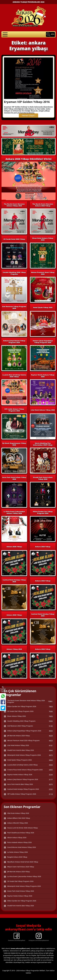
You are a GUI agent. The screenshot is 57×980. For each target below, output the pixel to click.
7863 (51, 707)
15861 (50, 701)
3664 (51, 760)
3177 (51, 780)
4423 (51, 741)
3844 (51, 750)
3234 (51, 775)
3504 (51, 765)
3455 (51, 770)
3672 (51, 755)
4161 (51, 745)
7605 (51, 716)
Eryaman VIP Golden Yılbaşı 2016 (27, 102)
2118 (51, 794)
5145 (51, 726)
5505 (51, 721)
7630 (51, 711)
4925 (51, 731)
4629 (51, 736)
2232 (51, 789)
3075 (51, 784)
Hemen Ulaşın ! (28, 115)
